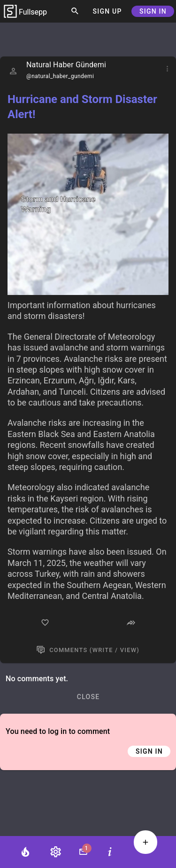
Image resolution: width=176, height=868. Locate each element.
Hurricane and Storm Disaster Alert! (82, 107)
